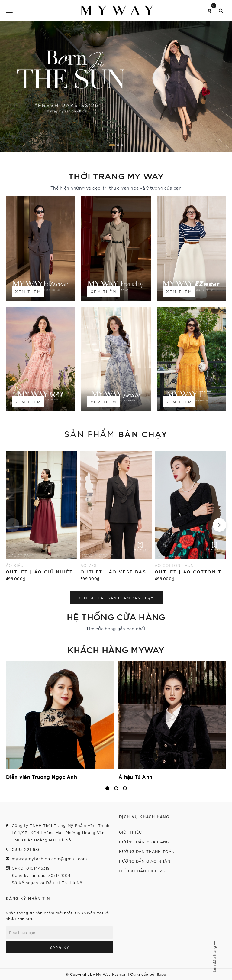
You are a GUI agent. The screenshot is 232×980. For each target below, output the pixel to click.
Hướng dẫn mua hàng (144, 842)
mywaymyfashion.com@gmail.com (49, 859)
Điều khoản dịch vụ (142, 871)
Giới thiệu (130, 832)
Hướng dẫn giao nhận (145, 861)
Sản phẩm (116, 433)
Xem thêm (28, 291)
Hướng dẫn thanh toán (147, 851)
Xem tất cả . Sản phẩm (116, 598)
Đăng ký (60, 947)
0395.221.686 (26, 849)
